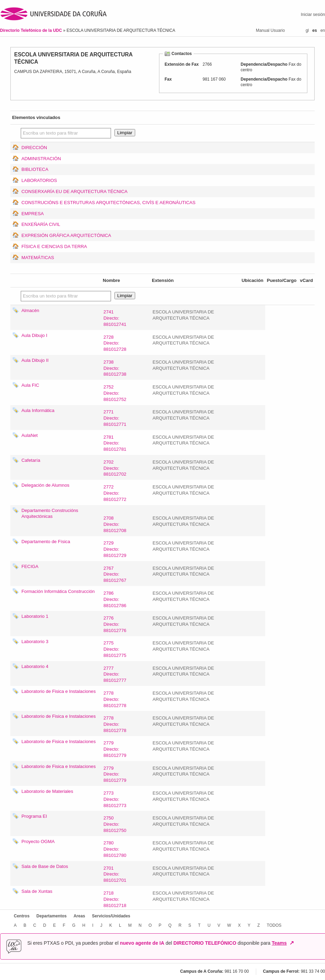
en (323, 30)
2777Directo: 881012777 (115, 674)
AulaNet (30, 435)
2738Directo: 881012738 (115, 368)
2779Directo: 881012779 (115, 749)
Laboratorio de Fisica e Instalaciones (59, 691)
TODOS (274, 925)
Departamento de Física (46, 542)
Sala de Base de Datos (45, 866)
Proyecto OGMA (38, 841)
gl (307, 30)
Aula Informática (38, 410)
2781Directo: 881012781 (115, 443)
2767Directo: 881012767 (115, 574)
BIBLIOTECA (35, 169)
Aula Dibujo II (35, 360)
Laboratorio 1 (35, 616)
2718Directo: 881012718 (115, 899)
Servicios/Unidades (111, 916)
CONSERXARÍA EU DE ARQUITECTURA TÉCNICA (75, 191)
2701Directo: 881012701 (115, 874)
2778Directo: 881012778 (115, 699)
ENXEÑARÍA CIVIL (41, 224)
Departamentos (51, 916)
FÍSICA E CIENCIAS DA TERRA (54, 246)
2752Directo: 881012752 (115, 393)
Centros (22, 916)
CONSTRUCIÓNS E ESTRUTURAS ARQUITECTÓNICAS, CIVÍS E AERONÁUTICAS (108, 203)
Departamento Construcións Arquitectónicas (50, 514)
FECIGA (30, 566)
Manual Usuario (270, 30)
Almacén (30, 310)
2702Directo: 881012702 (115, 468)
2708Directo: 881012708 (115, 524)
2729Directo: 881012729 (115, 549)
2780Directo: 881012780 (115, 849)
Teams (279, 943)
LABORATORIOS (39, 180)
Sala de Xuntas (37, 891)
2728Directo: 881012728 (115, 343)
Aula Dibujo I (34, 335)
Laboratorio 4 (35, 666)
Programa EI (34, 816)
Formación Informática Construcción (58, 591)
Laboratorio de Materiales (47, 791)
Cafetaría (31, 460)
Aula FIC (30, 385)
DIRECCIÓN (34, 148)
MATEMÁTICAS (38, 258)
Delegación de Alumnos (45, 485)
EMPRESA (33, 214)
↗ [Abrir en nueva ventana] (292, 943)
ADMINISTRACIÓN (41, 159)
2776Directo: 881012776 (115, 624)
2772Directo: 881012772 (115, 493)
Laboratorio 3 (35, 642)
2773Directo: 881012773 (115, 799)
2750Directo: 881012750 (115, 824)
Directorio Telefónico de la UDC (31, 30)
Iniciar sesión (313, 15)
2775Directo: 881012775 (115, 649)
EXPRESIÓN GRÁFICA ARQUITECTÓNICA (66, 235)
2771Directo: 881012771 (115, 418)
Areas (79, 916)
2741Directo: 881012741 (115, 318)
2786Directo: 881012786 (115, 599)
